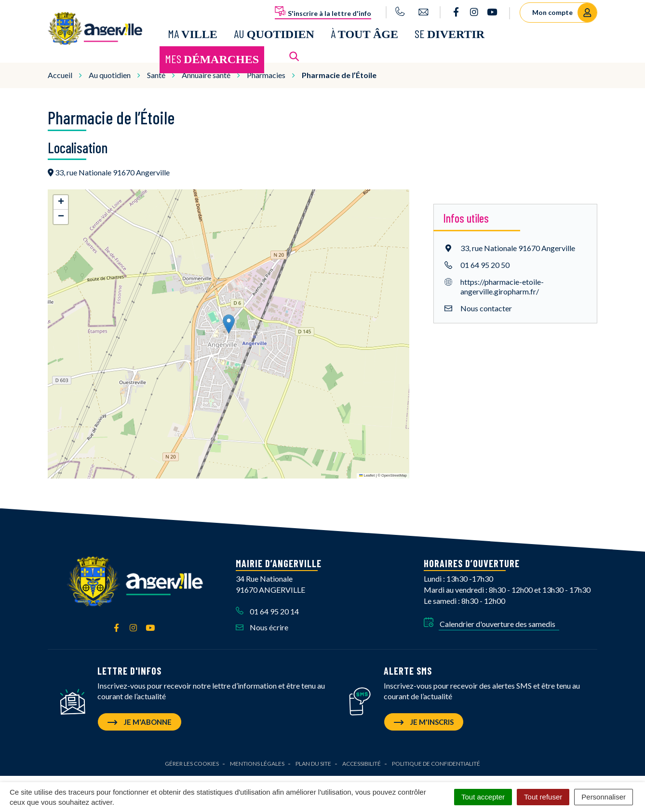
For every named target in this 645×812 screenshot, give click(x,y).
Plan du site (313, 760)
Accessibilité (362, 760)
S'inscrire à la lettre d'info (323, 12)
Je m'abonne (140, 719)
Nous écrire (262, 624)
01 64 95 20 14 (267, 608)
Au (274, 32)
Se (450, 32)
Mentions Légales (257, 760)
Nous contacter (486, 304)
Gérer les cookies (192, 760)
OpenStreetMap (394, 472)
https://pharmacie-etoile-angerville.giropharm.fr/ (502, 283)
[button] (229, 321)
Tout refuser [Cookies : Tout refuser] (543, 797)
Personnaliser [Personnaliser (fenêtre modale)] (604, 797)
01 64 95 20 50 (485, 261)
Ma (193, 32)
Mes (212, 57)
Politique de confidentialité (436, 760)
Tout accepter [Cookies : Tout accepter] (483, 797)
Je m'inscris (424, 719)
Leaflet (367, 472)
